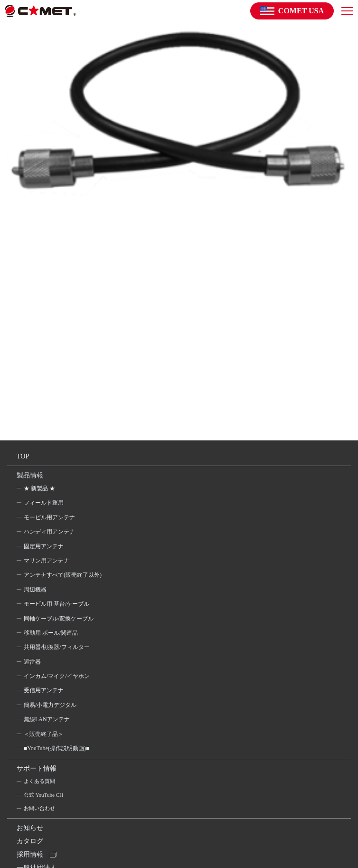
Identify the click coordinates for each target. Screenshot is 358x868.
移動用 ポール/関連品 (51, 633)
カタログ (30, 841)
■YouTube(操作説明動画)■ (57, 748)
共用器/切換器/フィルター (57, 647)
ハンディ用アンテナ (49, 532)
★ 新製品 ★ (39, 488)
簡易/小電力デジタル (50, 705)
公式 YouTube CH (43, 795)
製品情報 (30, 475)
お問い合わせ (39, 808)
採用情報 (30, 854)
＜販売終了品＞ (44, 734)
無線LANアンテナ (47, 719)
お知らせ (30, 828)
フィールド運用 (44, 503)
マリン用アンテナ (47, 561)
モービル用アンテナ (49, 517)
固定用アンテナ (44, 546)
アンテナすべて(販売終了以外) (63, 575)
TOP (23, 456)
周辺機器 (35, 590)
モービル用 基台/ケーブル (57, 604)
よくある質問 (39, 781)
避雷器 (32, 662)
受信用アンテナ (44, 690)
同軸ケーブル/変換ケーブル (59, 619)
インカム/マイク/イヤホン (57, 676)
